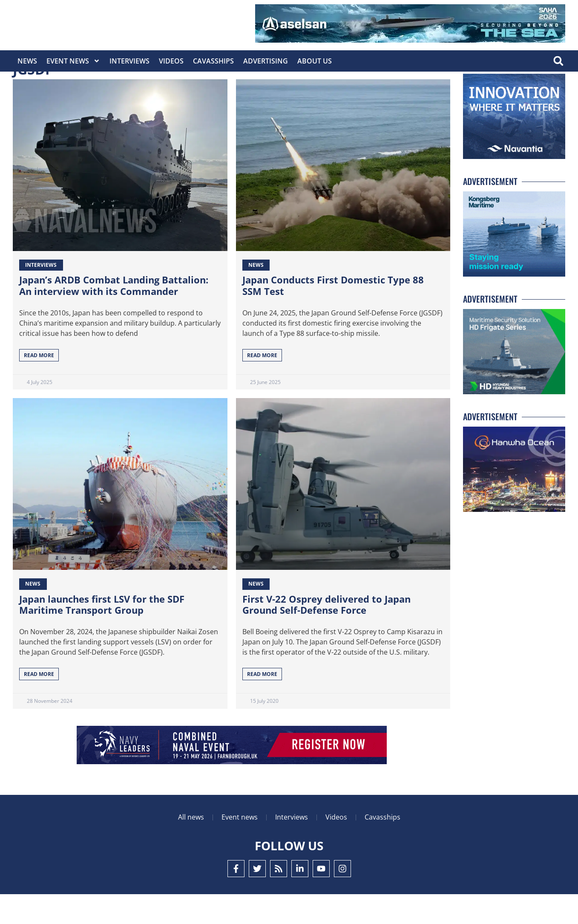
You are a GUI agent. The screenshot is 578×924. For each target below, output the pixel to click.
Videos (171, 61)
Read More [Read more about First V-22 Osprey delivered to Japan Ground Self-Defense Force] (262, 704)
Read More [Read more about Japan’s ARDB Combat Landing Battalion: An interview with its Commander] (39, 385)
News (27, 61)
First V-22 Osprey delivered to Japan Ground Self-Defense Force (326, 634)
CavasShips (213, 61)
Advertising (266, 61)
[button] (558, 61)
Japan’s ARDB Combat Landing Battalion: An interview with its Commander (114, 315)
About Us (315, 61)
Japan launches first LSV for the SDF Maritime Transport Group (102, 634)
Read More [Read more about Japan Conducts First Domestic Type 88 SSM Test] (262, 385)
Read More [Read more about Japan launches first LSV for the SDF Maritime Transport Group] (39, 704)
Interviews (129, 61)
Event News (73, 61)
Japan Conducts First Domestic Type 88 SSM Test (333, 315)
